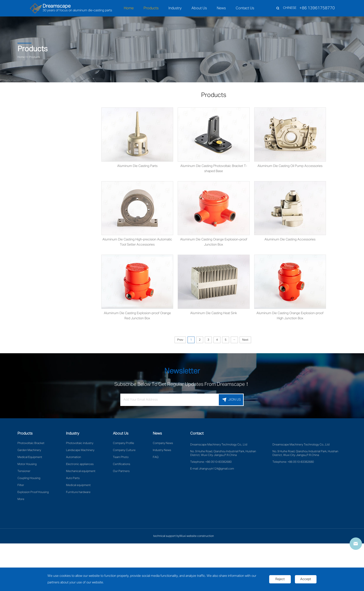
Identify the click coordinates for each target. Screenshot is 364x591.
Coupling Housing (29, 479)
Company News (163, 444)
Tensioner (24, 472)
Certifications (122, 465)
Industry (175, 8)
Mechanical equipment (81, 472)
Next (252, 341)
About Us (199, 8)
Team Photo (121, 458)
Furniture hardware (78, 493)
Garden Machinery (29, 451)
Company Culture (124, 451)
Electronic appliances (80, 465)
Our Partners (121, 472)
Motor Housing (27, 465)
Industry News (162, 451)
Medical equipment (78, 486)
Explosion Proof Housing (33, 493)
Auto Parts (73, 479)
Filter (21, 486)
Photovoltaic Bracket (31, 444)
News (221, 8)
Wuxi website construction (197, 537)
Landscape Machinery (80, 451)
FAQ (156, 458)
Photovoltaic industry (80, 444)
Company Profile (123, 444)
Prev (187, 341)
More (21, 500)
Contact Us (245, 8)
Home (129, 8)
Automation (74, 458)
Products (151, 8)
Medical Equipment (30, 458)
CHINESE (290, 8)
